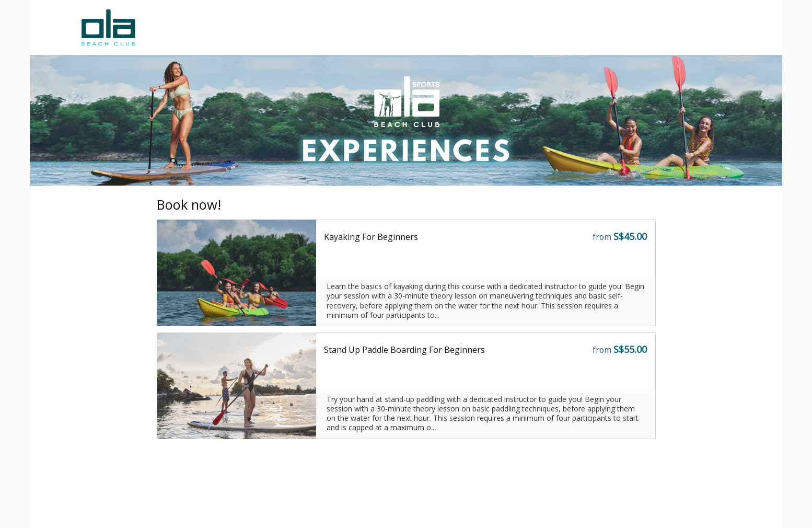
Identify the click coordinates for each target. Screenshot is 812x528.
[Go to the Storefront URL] (237, 273)
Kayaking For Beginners (371, 237)
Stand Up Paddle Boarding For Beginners (404, 350)
